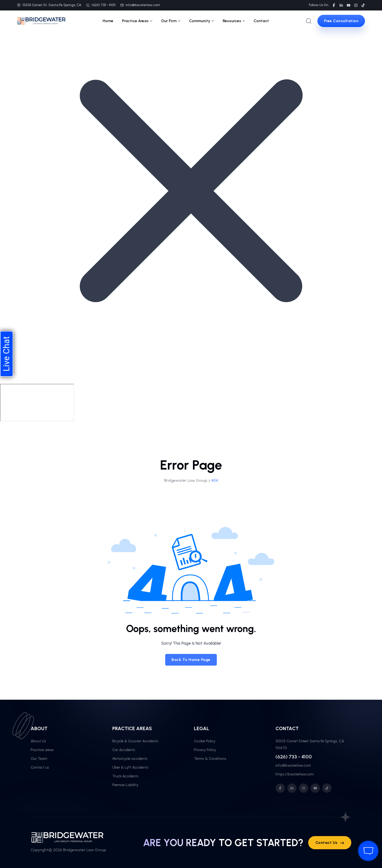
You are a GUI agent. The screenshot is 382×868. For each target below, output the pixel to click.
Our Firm (171, 21)
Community (201, 21)
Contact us (40, 767)
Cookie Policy (205, 741)
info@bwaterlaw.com (143, 5)
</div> (37, 403)
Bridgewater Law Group (85, 850)
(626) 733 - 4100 (104, 5)
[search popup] (309, 21)
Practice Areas (137, 21)
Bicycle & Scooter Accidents (135, 741)
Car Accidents (124, 750)
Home (108, 21)
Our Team (39, 759)
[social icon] (280, 788)
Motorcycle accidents (130, 759)
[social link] (334, 5)
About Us (38, 741)
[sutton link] (341, 21)
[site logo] (41, 21)
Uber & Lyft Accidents (130, 767)
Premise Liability (125, 785)
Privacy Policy (205, 750)
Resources (234, 21)
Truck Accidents (125, 776)
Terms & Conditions (210, 759)
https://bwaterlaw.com (295, 774)
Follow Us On (319, 5)
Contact (261, 21)
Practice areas (42, 750)
